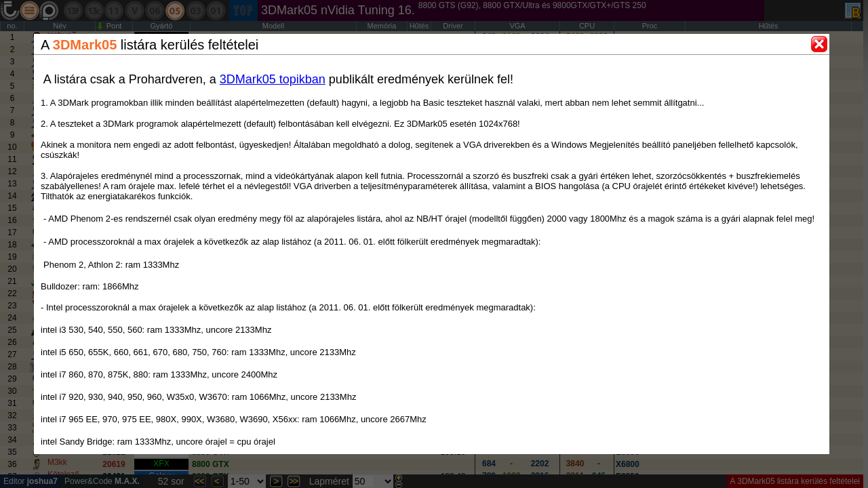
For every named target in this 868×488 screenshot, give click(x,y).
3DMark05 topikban (273, 79)
